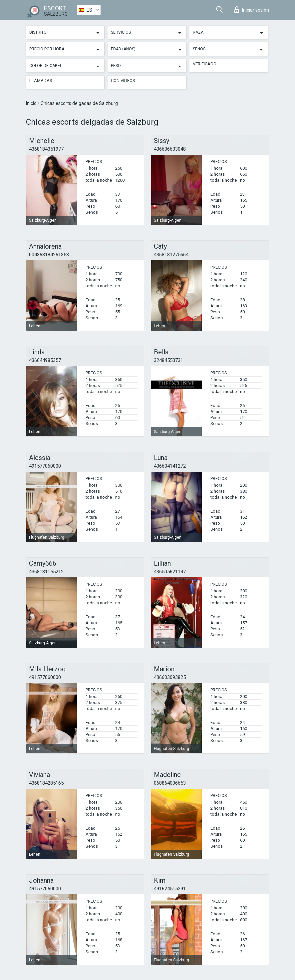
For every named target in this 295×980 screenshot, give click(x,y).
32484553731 (168, 360)
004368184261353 (49, 255)
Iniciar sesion (252, 10)
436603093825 (170, 677)
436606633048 (170, 149)
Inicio (32, 103)
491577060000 (45, 466)
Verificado (205, 64)
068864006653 (170, 783)
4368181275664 (171, 255)
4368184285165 (46, 783)
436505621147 (170, 572)
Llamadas (41, 80)
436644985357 (45, 360)
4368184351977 (46, 149)
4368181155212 (46, 572)
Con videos (123, 80)
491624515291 (170, 889)
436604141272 (170, 466)
